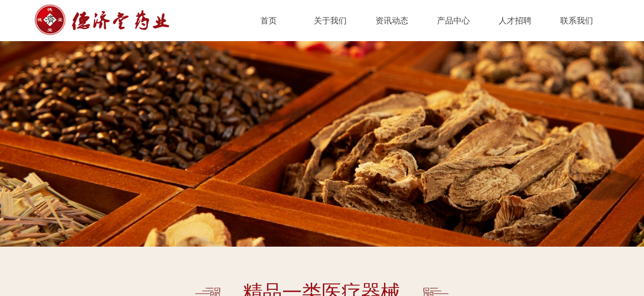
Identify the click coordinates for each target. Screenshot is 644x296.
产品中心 (453, 21)
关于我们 (330, 21)
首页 (269, 21)
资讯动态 (392, 21)
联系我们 (577, 21)
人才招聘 (515, 21)
